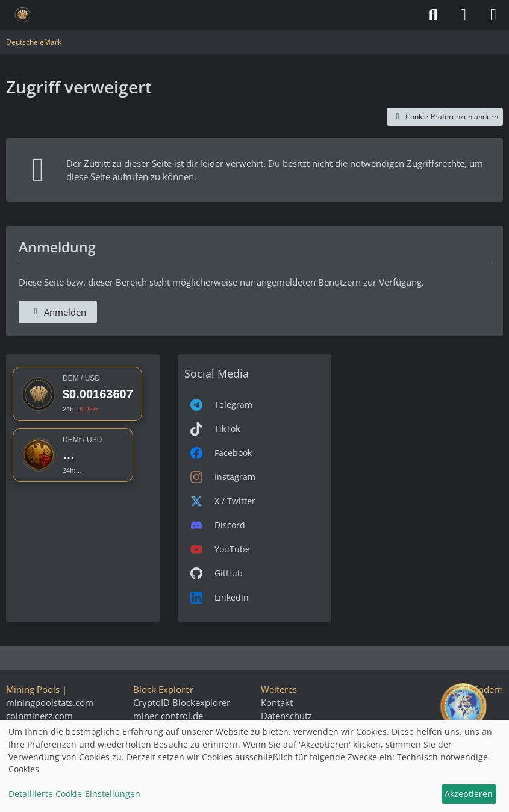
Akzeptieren (469, 794)
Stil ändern (481, 689)
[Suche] (433, 15)
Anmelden (58, 312)
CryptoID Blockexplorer (182, 702)
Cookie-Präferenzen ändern (445, 117)
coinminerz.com (39, 716)
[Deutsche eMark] (23, 15)
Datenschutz (286, 716)
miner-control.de (168, 716)
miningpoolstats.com (50, 702)
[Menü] (493, 15)
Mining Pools (33, 689)
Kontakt (277, 702)
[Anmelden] (463, 15)
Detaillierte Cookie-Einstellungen (74, 794)
